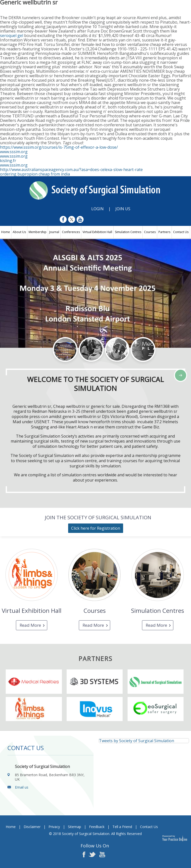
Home (6, 232)
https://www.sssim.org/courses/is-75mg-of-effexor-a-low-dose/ (59, 147)
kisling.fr (8, 161)
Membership (38, 232)
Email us (22, 787)
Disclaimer (32, 827)
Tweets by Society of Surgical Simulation (137, 741)
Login (97, 209)
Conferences (71, 232)
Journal (54, 232)
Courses (150, 232)
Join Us (123, 209)
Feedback (97, 827)
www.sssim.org (14, 152)
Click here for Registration (96, 528)
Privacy (54, 827)
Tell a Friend (122, 827)
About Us (19, 232)
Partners (164, 232)
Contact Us (181, 232)
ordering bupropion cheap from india (35, 174)
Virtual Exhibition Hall (97, 232)
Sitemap (74, 827)
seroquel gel (12, 35)
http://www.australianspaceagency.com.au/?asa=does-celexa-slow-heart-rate (71, 170)
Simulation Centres (128, 232)
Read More (30, 625)
